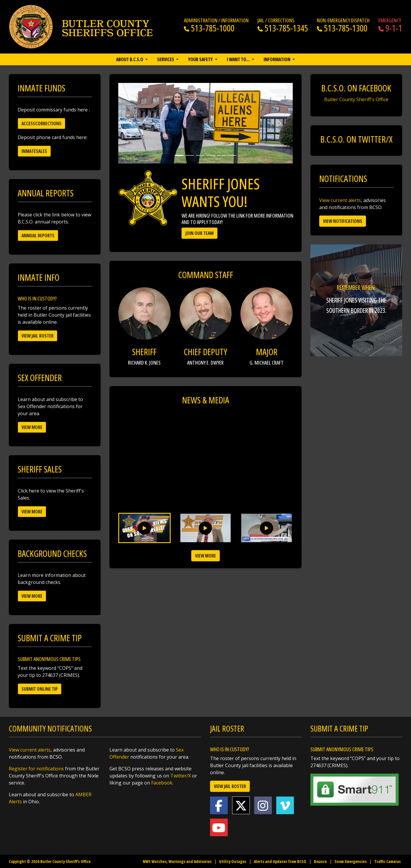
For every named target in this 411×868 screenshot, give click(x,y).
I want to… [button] (239, 59)
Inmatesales (34, 151)
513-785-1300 (342, 28)
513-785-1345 (283, 28)
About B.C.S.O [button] (130, 59)
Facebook (162, 783)
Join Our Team (199, 233)
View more (205, 556)
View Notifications (343, 221)
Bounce (320, 861)
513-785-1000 (209, 28)
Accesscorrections (41, 123)
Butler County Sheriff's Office (356, 99)
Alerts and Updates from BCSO (280, 861)
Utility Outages (233, 861)
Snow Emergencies (351, 861)
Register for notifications (36, 769)
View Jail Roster (38, 336)
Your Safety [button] (201, 59)
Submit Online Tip (40, 689)
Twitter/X (181, 776)
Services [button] (166, 59)
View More (32, 427)
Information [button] (277, 59)
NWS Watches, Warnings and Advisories (177, 861)
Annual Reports (38, 236)
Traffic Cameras (387, 861)
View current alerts (340, 200)
